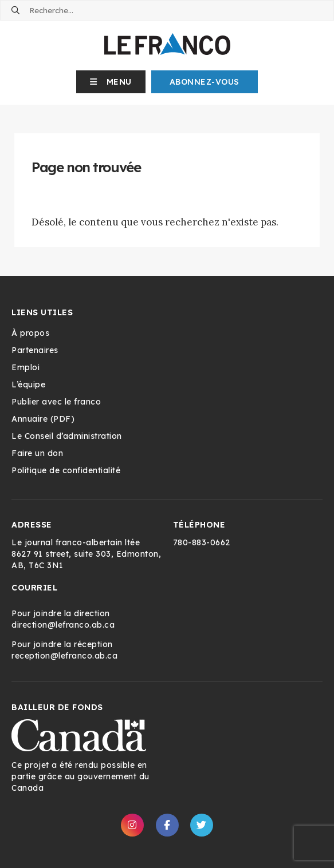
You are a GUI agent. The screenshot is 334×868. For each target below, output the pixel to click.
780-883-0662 (202, 542)
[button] (111, 82)
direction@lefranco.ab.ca (63, 625)
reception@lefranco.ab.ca (64, 656)
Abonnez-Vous (205, 82)
